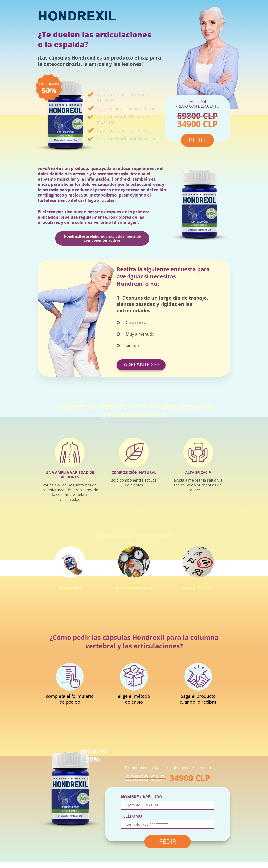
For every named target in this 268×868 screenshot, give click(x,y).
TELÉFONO (131, 816)
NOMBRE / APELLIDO (142, 797)
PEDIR (168, 842)
